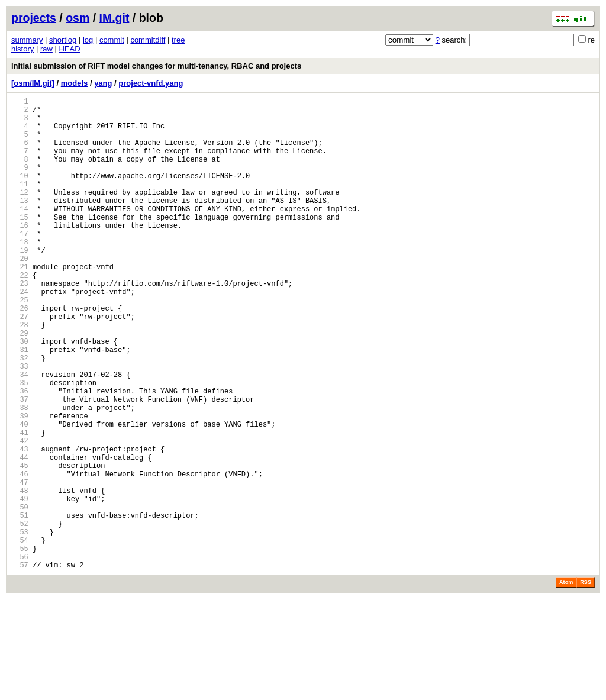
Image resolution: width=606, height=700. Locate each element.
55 (20, 646)
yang (103, 83)
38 (20, 475)
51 (20, 606)
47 (20, 565)
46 (20, 555)
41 (20, 505)
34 (20, 435)
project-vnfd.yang (151, 83)
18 (20, 274)
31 (20, 404)
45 (20, 545)
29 (20, 384)
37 (20, 465)
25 (20, 344)
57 (20, 666)
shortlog (63, 40)
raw (46, 49)
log (88, 40)
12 (20, 213)
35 (20, 445)
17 (20, 264)
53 (20, 626)
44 (20, 535)
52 (20, 616)
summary (27, 40)
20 (20, 294)
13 (20, 223)
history (22, 49)
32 (20, 414)
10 (20, 193)
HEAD (69, 49)
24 (20, 334)
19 (20, 284)
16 (20, 254)
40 (20, 495)
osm (78, 18)
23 (20, 324)
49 (20, 586)
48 (20, 575)
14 (20, 233)
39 (20, 485)
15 (20, 243)
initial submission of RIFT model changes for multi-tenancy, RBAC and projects (156, 66)
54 (20, 636)
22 (20, 314)
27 (20, 364)
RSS (586, 683)
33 (20, 425)
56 (20, 656)
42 (20, 515)
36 (20, 455)
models (75, 83)
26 (20, 354)
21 (20, 304)
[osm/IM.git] (33, 83)
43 (20, 525)
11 (20, 203)
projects (34, 18)
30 (20, 394)
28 (20, 374)
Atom (566, 683)
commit (112, 40)
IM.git (115, 18)
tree (178, 40)
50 (20, 596)
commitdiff (148, 40)
